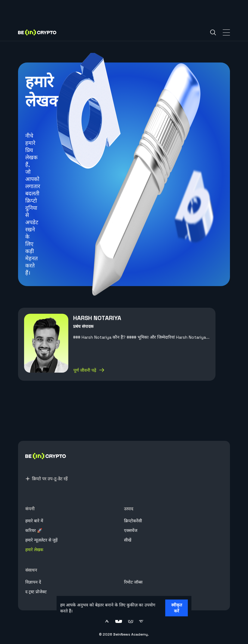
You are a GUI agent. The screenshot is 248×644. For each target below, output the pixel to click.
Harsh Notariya (97, 318)
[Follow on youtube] (119, 621)
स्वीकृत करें (177, 608)
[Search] (213, 32)
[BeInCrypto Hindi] (46, 463)
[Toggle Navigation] (226, 32)
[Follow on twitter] (107, 621)
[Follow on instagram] (131, 621)
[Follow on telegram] (141, 621)
